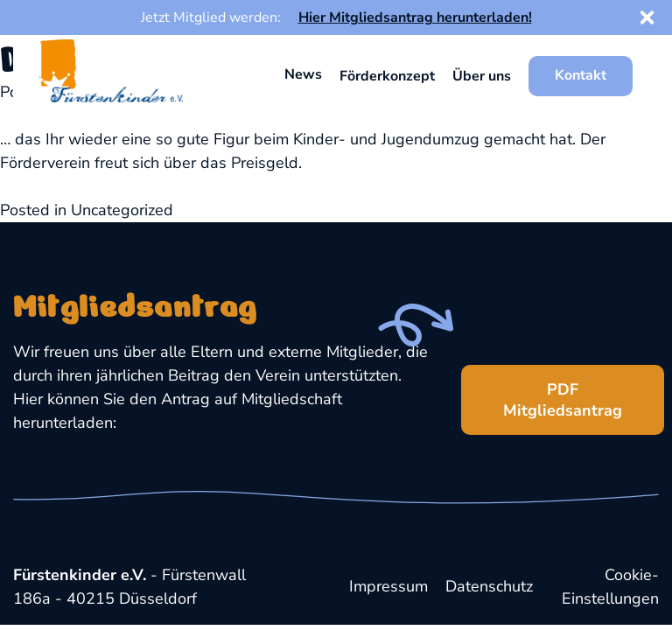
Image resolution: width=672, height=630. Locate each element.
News (303, 74)
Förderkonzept (387, 76)
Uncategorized (122, 210)
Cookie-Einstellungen (610, 587)
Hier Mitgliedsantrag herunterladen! (415, 17)
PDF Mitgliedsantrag (542, 393)
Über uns (482, 76)
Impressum (388, 586)
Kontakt (581, 75)
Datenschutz (489, 586)
